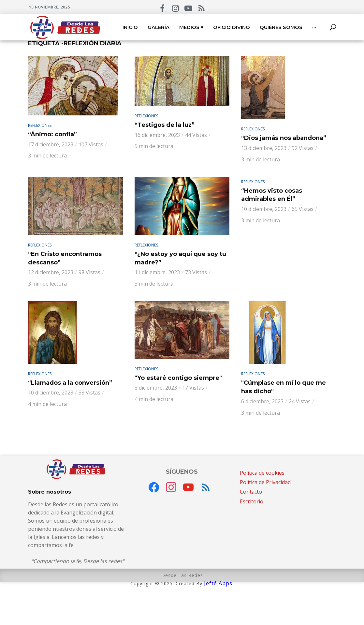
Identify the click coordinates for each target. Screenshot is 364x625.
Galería (159, 27)
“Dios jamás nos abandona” (284, 138)
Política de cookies (262, 473)
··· (314, 27)
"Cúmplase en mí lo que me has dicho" (284, 387)
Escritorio (252, 501)
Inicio (130, 27)
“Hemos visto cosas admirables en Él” (272, 195)
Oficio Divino (232, 27)
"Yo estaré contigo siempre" (178, 378)
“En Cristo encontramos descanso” (65, 258)
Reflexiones (40, 125)
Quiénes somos (281, 27)
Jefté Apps (218, 583)
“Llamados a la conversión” (70, 383)
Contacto (251, 492)
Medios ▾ (191, 27)
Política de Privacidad (265, 482)
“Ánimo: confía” (52, 134)
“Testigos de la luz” (165, 125)
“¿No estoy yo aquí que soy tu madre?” (180, 258)
